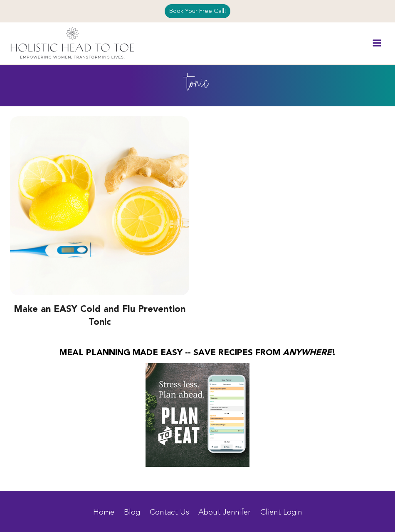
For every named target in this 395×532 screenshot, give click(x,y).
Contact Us (169, 512)
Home (104, 512)
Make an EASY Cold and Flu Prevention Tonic (100, 316)
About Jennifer (225, 512)
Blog (132, 512)
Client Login (281, 512)
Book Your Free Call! (198, 11)
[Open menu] (377, 43)
